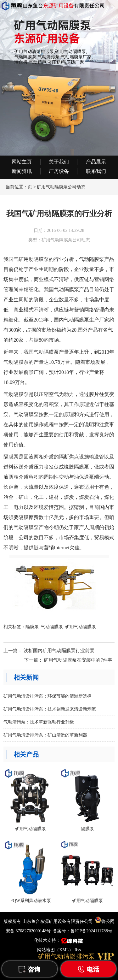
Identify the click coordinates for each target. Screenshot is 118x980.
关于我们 (59, 162)
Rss (78, 950)
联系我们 (96, 171)
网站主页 (22, 162)
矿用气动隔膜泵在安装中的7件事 (78, 660)
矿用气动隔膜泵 (81, 627)
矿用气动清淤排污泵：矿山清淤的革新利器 (45, 735)
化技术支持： (59, 940)
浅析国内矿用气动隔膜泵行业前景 (59, 651)
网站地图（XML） (55, 950)
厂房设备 (59, 171)
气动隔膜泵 (52, 627)
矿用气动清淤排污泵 (66, 956)
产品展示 (96, 162)
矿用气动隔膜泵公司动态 (61, 187)
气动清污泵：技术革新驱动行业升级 (39, 722)
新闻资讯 (22, 171)
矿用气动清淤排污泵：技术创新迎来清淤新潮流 (50, 709)
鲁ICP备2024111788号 (91, 931)
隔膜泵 (32, 627)
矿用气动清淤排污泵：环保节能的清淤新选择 (48, 696)
